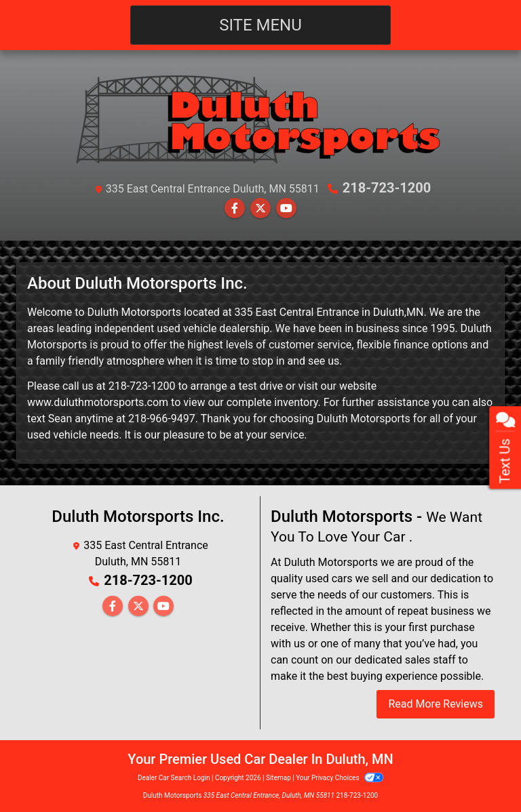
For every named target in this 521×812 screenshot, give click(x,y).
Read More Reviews (436, 704)
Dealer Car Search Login (174, 778)
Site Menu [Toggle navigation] (260, 25)
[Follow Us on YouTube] (286, 208)
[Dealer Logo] (260, 118)
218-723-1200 (387, 188)
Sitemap (278, 778)
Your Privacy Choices (340, 778)
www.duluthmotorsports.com (98, 402)
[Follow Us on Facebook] (235, 208)
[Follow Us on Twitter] (260, 208)
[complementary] (480, 771)
